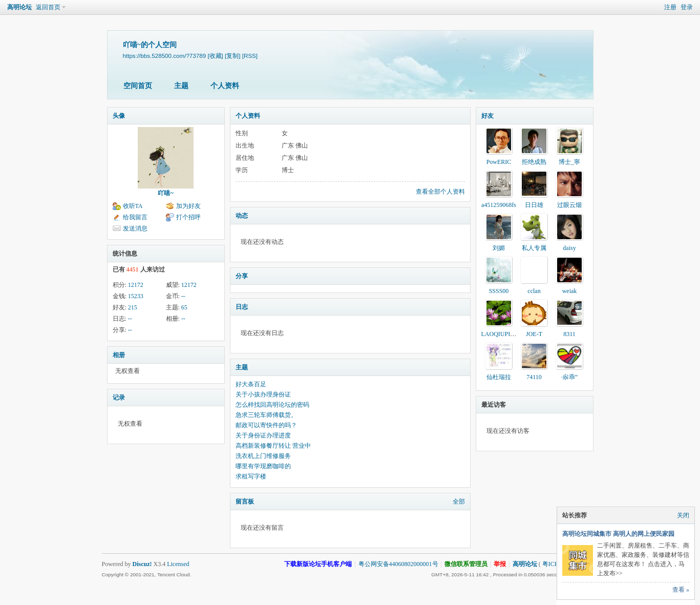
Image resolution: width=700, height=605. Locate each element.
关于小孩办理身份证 (263, 394)
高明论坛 (19, 7)
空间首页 (138, 86)
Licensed (178, 564)
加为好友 (188, 206)
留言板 (245, 502)
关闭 (683, 515)
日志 (242, 307)
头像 (119, 116)
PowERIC (499, 162)
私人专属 (534, 248)
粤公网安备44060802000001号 (398, 564)
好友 (487, 116)
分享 (242, 276)
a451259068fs (499, 205)
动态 (242, 216)
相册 (119, 355)
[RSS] (250, 56)
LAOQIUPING (500, 334)
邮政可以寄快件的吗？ (266, 425)
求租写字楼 (251, 476)
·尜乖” (569, 377)
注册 (670, 7)
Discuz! (142, 564)
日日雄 (534, 205)
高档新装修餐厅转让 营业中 (273, 446)
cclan (534, 291)
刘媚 (499, 248)
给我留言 (135, 217)
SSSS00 (499, 291)
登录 (687, 7)
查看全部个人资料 (440, 192)
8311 (569, 334)
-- (183, 296)
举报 (500, 564)
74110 (534, 377)
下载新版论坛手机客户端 (318, 564)
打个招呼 (188, 217)
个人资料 (225, 86)
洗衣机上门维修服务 (263, 456)
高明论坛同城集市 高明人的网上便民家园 (618, 534)
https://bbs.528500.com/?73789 (165, 56)
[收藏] (215, 56)
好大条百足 (251, 384)
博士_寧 (569, 162)
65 (184, 307)
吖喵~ (165, 193)
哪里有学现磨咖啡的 (263, 466)
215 (133, 307)
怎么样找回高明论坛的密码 (272, 405)
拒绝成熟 (534, 162)
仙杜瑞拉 (499, 377)
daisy (569, 248)
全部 (459, 502)
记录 (119, 398)
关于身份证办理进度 (263, 435)
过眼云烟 (569, 205)
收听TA (133, 206)
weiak (570, 291)
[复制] (232, 56)
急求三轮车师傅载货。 (266, 415)
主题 (181, 86)
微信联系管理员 (466, 564)
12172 (136, 285)
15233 (136, 296)
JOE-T (534, 334)
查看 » (681, 590)
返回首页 (48, 7)
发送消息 (135, 228)
